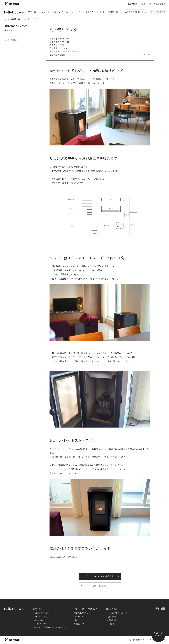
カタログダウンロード (118, 613)
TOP (4, 19)
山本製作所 (12, 4)
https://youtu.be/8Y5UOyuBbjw (63, 557)
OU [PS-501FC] (41, 617)
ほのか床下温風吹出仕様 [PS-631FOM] (51, 627)
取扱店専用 (159, 4)
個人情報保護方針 (135, 640)
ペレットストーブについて (86, 609)
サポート (78, 620)
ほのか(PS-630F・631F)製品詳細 (100, 576)
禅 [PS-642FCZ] (42, 620)
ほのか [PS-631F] (42, 613)
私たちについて (81, 613)
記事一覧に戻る (12, 40)
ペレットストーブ (14, 12)
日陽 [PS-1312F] (42, 624)
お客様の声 (15, 19)
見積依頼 (112, 620)
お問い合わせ (112, 609)
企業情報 (131, 4)
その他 (111, 624)
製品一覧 (37, 609)
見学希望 (112, 617)
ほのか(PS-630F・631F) (65, 39)
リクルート (145, 4)
